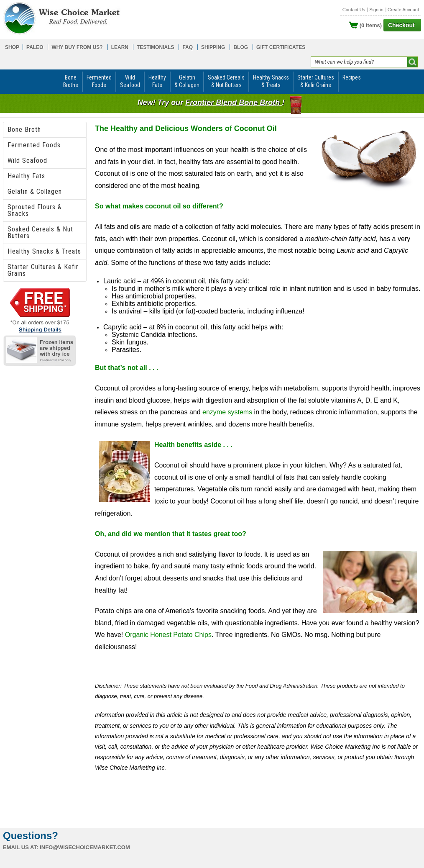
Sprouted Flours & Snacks (35, 210)
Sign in (376, 10)
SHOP (12, 47)
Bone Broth (24, 130)
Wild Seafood (27, 161)
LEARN (120, 47)
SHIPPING (213, 47)
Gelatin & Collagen (35, 191)
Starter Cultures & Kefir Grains (43, 270)
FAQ (188, 47)
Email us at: (20, 847)
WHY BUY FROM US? (77, 47)
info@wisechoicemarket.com (85, 847)
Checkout (401, 25)
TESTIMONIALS (155, 47)
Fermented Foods (34, 145)
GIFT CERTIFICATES (281, 47)
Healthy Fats (26, 176)
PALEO (35, 47)
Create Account (403, 10)
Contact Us (354, 10)
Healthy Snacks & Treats (44, 251)
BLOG (241, 47)
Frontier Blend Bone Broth (234, 103)
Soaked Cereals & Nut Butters (40, 232)
